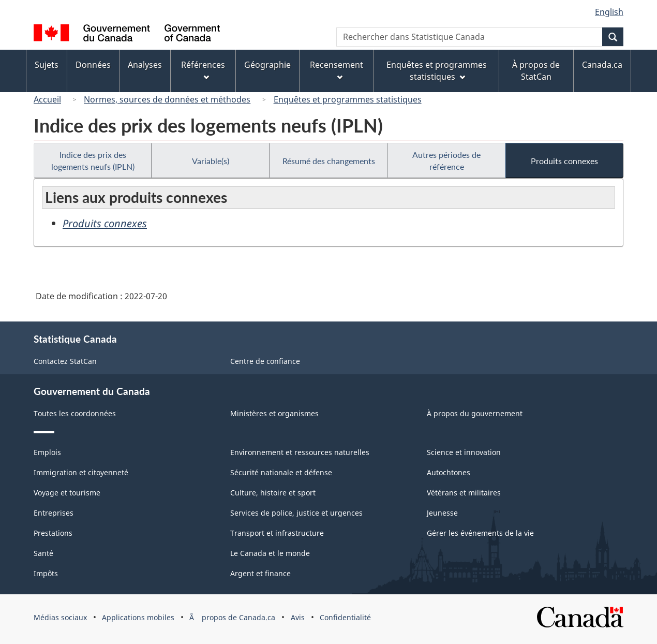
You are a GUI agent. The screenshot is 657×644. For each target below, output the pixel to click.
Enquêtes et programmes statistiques (348, 99)
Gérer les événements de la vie (480, 533)
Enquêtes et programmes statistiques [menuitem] (437, 71)
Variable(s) (211, 161)
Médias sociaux (60, 617)
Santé (43, 553)
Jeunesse (442, 513)
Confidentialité (345, 617)
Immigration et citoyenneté (81, 472)
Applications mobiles (138, 617)
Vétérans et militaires (464, 493)
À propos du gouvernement (475, 413)
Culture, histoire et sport (273, 493)
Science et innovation (464, 452)
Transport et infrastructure (277, 533)
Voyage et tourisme (67, 493)
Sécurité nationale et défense (281, 472)
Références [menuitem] (203, 70)
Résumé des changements (329, 161)
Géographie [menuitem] (267, 65)
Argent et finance (260, 573)
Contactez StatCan (65, 361)
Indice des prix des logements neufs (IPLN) (93, 160)
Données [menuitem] (93, 65)
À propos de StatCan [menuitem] (536, 71)
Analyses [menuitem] (145, 65)
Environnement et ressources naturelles (300, 452)
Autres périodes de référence (446, 160)
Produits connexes (564, 161)
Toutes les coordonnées (75, 413)
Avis (298, 617)
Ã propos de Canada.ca (232, 617)
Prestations (53, 533)
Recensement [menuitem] (337, 70)
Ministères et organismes (274, 413)
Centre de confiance (265, 361)
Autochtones (449, 472)
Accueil (47, 99)
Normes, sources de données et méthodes (167, 99)
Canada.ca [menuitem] (602, 65)
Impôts (46, 573)
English (609, 12)
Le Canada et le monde (270, 553)
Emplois (47, 452)
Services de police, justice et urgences (296, 513)
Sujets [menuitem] (47, 65)
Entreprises (54, 513)
